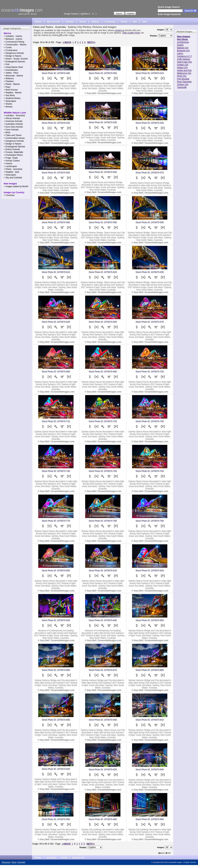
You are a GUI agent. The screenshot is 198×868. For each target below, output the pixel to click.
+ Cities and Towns (13, 135)
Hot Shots (182, 39)
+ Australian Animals (13, 124)
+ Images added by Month (16, 186)
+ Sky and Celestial (13, 178)
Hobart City (182, 68)
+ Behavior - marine (13, 39)
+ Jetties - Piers (11, 73)
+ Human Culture (12, 161)
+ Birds (7, 132)
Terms (14, 862)
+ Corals (8, 47)
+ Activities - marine (13, 36)
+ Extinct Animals (12, 149)
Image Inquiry (71, 14)
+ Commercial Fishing (14, 42)
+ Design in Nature (13, 56)
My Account (54, 22)
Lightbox (84, 14)
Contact (70, 22)
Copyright (21, 862)
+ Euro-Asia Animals (13, 127)
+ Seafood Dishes (12, 98)
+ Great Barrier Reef (13, 67)
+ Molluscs (9, 78)
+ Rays (7, 87)
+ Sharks (8, 104)
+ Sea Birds (9, 95)
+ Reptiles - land (11, 172)
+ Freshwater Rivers (13, 155)
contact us (120, 30)
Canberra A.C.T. (185, 56)
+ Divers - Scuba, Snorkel (16, 59)
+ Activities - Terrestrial (14, 116)
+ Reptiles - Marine (13, 93)
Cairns (180, 53)
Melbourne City (184, 73)
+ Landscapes (10, 166)
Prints (124, 22)
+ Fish (7, 64)
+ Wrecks (8, 107)
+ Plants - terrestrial (13, 169)
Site (144, 22)
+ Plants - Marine (12, 84)
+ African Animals (12, 118)
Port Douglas (183, 79)
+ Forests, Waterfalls (13, 152)
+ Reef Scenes (11, 90)
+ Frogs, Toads (11, 158)
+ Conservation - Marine (15, 45)
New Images (184, 36)
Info (135, 22)
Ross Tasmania (184, 82)
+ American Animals (13, 121)
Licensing (110, 22)
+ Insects (8, 164)
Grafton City (183, 65)
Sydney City (183, 84)
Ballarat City (183, 48)
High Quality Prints (131, 33)
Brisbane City (183, 51)
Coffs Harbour (184, 59)
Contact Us (78, 858)
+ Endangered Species (14, 62)
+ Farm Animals (11, 130)
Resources (6, 862)
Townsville (182, 87)
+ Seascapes (10, 101)
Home (38, 22)
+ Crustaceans (11, 50)
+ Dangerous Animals (14, 53)
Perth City (182, 76)
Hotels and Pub (184, 70)
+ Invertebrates (11, 70)
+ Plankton (9, 81)
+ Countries (9, 195)
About (83, 22)
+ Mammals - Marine (13, 76)
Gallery (95, 22)
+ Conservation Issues (14, 138)
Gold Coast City (184, 62)
